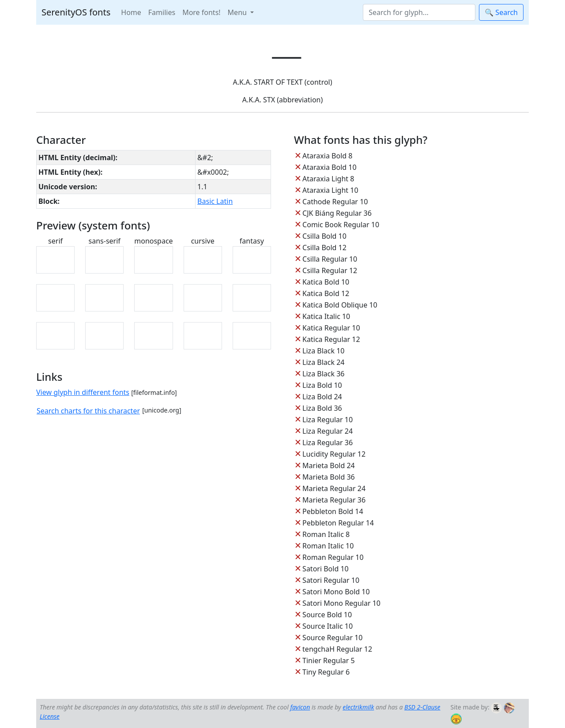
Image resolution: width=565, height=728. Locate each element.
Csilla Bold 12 (324, 248)
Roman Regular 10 (333, 557)
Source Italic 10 (328, 626)
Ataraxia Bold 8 (327, 156)
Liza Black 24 (323, 362)
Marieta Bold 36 (329, 477)
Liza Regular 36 (328, 443)
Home (131, 12)
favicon (300, 707)
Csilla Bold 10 (324, 236)
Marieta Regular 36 (334, 500)
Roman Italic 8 (326, 534)
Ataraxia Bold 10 (329, 167)
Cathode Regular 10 (335, 202)
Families (162, 12)
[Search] (419, 12)
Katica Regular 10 (331, 328)
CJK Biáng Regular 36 (337, 213)
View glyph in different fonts (83, 392)
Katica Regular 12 (331, 339)
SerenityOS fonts (76, 12)
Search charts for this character (88, 411)
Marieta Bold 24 (329, 465)
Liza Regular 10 (328, 420)
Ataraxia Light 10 (330, 190)
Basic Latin (215, 201)
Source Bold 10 (327, 615)
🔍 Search (501, 12)
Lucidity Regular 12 (334, 454)
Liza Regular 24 (328, 431)
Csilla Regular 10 (330, 259)
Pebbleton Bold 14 (333, 511)
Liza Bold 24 (322, 397)
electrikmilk (358, 707)
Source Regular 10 (332, 638)
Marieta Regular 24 (334, 488)
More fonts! (201, 12)
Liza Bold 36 (322, 408)
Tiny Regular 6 (326, 672)
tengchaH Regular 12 (337, 649)
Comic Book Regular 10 (341, 225)
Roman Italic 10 (328, 546)
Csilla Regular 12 (330, 270)
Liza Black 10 (323, 351)
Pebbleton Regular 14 (338, 523)
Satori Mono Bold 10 (336, 592)
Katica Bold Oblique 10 (340, 305)
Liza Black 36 (323, 374)
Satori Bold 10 (326, 569)
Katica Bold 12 (326, 293)
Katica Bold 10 (326, 282)
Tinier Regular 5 (329, 660)
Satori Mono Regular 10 (341, 603)
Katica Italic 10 (326, 316)
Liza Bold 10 (322, 385)
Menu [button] (238, 12)
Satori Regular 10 (331, 580)
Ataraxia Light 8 (328, 179)
